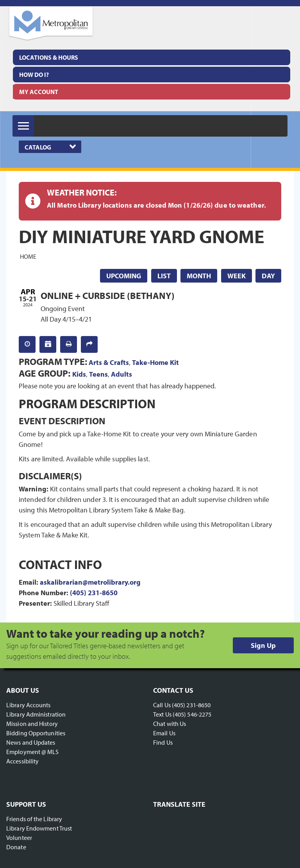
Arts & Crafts (109, 362)
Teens (98, 374)
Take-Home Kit (155, 362)
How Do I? (34, 75)
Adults (121, 374)
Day (268, 276)
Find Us (163, 742)
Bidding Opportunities (36, 733)
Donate (16, 847)
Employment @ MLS (33, 752)
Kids (79, 374)
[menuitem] (152, 57)
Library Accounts (29, 705)
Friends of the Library (34, 819)
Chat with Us (170, 724)
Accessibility (22, 761)
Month (199, 276)
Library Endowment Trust (39, 828)
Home (28, 256)
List (164, 276)
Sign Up (263, 645)
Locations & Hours (49, 57)
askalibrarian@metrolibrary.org (90, 582)
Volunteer (19, 838)
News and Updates (31, 742)
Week (237, 276)
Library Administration (36, 714)
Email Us (164, 733)
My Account (39, 92)
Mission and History (32, 724)
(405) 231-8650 (94, 593)
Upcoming (124, 276)
